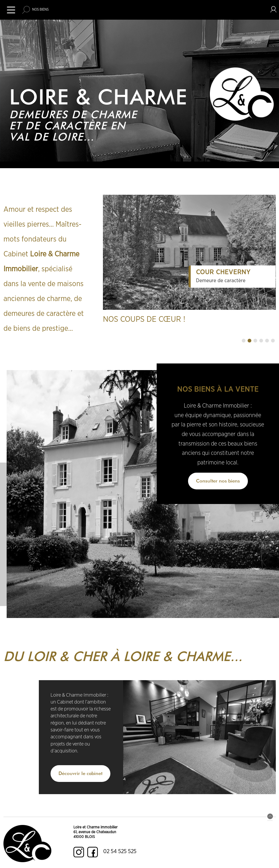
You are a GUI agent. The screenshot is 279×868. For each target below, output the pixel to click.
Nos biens (40, 10)
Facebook (93, 852)
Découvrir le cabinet (80, 773)
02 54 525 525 (120, 851)
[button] (244, 341)
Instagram (79, 852)
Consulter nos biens (218, 481)
